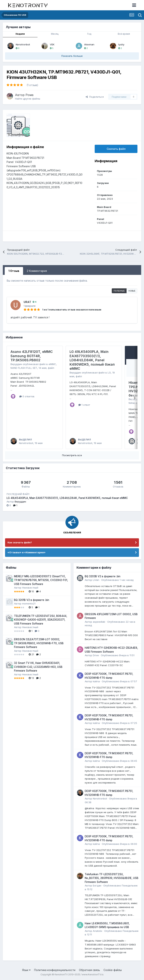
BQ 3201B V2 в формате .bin (32, 600)
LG (109, 373)
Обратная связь (89, 970)
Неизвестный (30, 588)
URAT (27, 302)
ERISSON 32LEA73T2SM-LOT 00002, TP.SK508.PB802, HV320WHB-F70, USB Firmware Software (39, 643)
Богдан (97, 886)
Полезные (119, 291)
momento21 (29, 604)
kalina (96, 681)
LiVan (96, 580)
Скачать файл (116, 149)
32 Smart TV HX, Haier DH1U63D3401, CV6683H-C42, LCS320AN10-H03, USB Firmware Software (38, 667)
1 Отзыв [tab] (14, 271)
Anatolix (97, 931)
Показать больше (72, 56)
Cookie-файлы (113, 970)
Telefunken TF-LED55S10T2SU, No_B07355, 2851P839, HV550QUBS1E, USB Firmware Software (112, 878)
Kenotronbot (23, 44)
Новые (132, 291)
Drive (96, 655)
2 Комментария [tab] (37, 271)
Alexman (89, 44)
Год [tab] (89, 34)
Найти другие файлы (28, 99)
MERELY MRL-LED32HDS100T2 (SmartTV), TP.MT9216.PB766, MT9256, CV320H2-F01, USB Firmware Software (41, 580)
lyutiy (121, 44)
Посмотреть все (72, 455)
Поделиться (95, 97)
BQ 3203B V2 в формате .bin (103, 576)
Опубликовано (117, 580)
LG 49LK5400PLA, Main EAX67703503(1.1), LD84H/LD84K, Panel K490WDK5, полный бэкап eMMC (92, 360)
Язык (26, 970)
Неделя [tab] (20, 34)
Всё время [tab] (124, 34)
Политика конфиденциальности (55, 970)
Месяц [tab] (55, 34)
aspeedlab (99, 622)
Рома (29, 95)
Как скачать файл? (20, 542)
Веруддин (16, 364)
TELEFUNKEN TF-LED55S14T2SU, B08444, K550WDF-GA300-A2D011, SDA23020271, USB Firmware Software (41, 620)
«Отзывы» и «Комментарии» (27, 552)
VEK (52, 44)
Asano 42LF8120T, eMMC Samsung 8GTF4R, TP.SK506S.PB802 (32, 356)
